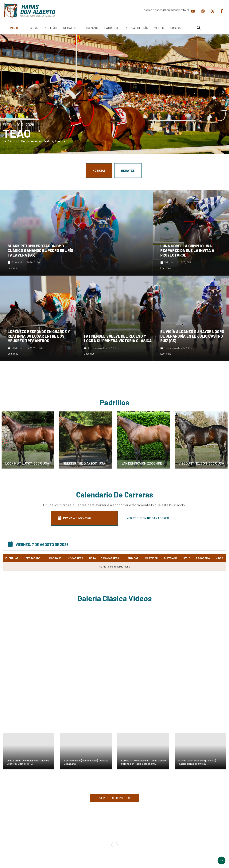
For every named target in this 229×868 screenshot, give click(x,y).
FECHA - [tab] (84, 518)
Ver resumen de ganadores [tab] (148, 518)
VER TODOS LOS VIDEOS (115, 798)
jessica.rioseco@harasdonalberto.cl (165, 10)
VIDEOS (159, 28)
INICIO (14, 28)
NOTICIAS (51, 28)
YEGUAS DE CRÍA (137, 28)
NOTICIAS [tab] (99, 170)
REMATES (70, 28)
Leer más (13, 268)
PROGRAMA (90, 28)
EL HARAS (31, 28)
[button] (6, 92)
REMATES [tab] (128, 170)
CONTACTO (177, 28)
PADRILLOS (112, 28)
